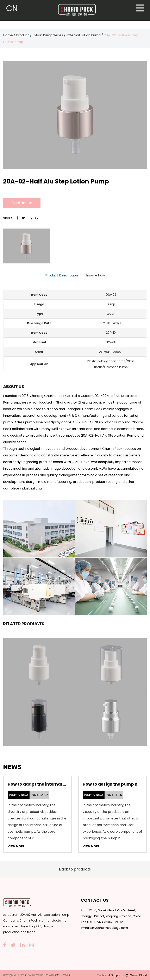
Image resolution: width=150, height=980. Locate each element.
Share (8, 218)
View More (16, 846)
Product (23, 35)
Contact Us (22, 203)
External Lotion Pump (83, 35)
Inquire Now (96, 275)
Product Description (62, 275)
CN (12, 8)
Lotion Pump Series (48, 35)
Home (8, 35)
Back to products (75, 869)
